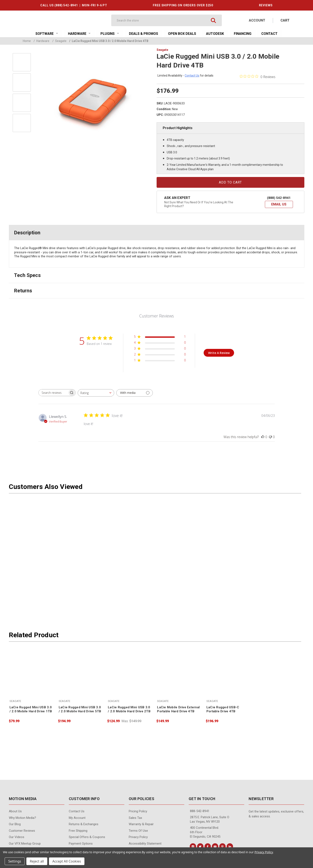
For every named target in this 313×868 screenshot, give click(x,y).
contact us (192, 76)
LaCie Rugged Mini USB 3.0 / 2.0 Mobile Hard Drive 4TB (109, 41)
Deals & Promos (144, 34)
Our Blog (15, 824)
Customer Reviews (22, 831)
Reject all (37, 861)
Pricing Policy (138, 811)
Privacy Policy (138, 837)
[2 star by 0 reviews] (160, 355)
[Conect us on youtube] (215, 846)
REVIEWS (266, 5)
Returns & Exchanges (84, 824)
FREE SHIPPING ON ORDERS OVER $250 (183, 5)
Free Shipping (78, 831)
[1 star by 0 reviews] (160, 361)
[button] (279, 204)
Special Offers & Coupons (87, 837)
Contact (269, 34)
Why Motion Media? (22, 818)
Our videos (17, 837)
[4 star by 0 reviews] (160, 343)
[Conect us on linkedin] (230, 846)
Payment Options (81, 844)
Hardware (79, 34)
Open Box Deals (182, 34)
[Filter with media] (135, 393)
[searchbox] (53, 393)
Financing (243, 34)
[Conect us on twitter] (200, 846)
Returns (23, 291)
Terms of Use (138, 831)
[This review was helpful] (263, 437)
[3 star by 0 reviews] (160, 349)
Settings (15, 861)
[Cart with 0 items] (285, 20)
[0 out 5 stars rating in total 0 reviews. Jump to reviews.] (257, 77)
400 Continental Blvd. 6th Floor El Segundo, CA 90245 (205, 832)
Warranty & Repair (141, 824)
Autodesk (215, 34)
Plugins (110, 34)
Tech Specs (27, 275)
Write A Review (219, 353)
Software (47, 34)
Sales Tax (135, 818)
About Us (15, 811)
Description (27, 233)
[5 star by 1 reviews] (160, 337)
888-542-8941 (200, 811)
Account (257, 20)
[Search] (163, 20)
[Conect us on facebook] (208, 846)
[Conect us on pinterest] (222, 846)
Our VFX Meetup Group (25, 844)
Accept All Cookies (67, 861)
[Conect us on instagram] (193, 846)
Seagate (59, 41)
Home (27, 41)
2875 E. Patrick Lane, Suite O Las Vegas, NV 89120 (210, 819)
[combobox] (96, 393)
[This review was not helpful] (270, 437)
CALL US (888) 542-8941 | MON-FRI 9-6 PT (74, 5)
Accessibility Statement (145, 844)
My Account (77, 818)
